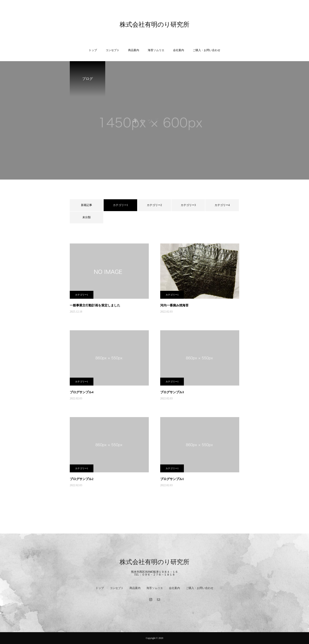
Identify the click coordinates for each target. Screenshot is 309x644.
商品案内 (134, 50)
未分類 (87, 217)
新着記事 (87, 205)
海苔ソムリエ (156, 50)
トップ (93, 50)
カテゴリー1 (82, 295)
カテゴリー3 (188, 205)
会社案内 (179, 50)
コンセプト (113, 50)
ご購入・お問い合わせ (207, 50)
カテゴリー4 (222, 205)
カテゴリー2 (154, 205)
